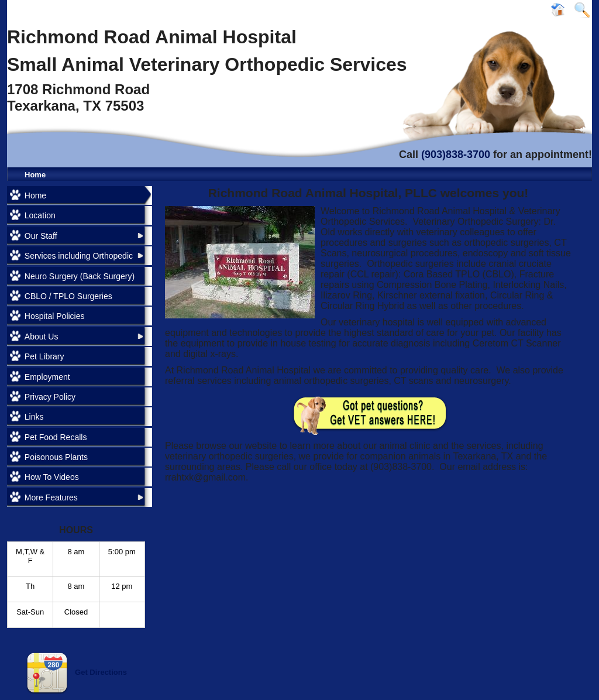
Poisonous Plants (56, 457)
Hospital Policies (55, 316)
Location (40, 215)
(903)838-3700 (456, 155)
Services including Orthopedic (79, 256)
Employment (47, 377)
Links (34, 417)
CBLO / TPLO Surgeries (68, 296)
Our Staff (41, 236)
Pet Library (44, 356)
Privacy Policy (50, 397)
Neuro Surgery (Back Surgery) (80, 276)
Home (35, 175)
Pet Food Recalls (56, 437)
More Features (51, 497)
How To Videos (52, 477)
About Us (42, 337)
